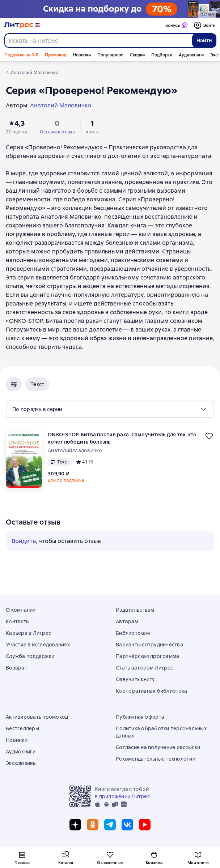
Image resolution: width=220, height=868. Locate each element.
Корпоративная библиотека (151, 691)
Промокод (56, 55)
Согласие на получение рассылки (158, 747)
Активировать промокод (37, 717)
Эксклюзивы (21, 763)
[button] (14, 384)
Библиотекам (133, 633)
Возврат (16, 668)
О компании (21, 610)
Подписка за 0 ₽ (21, 55)
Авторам (127, 621)
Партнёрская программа (147, 656)
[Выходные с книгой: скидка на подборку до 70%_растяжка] (110, 9)
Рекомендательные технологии (156, 759)
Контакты (18, 621)
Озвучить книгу (136, 679)
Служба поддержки (30, 656)
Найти (204, 40)
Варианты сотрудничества (149, 645)
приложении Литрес (124, 796)
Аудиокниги (191, 55)
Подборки (162, 55)
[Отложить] (209, 436)
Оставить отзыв (57, 132)
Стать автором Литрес (144, 668)
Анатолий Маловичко (75, 450)
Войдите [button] (24, 541)
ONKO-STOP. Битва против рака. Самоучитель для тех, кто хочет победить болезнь (122, 438)
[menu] (110, 409)
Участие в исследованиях (38, 645)
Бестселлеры (22, 728)
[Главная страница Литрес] (22, 25)
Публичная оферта (140, 717)
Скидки (137, 55)
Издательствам (135, 610)
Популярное (110, 55)
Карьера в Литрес (28, 633)
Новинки (82, 55)
